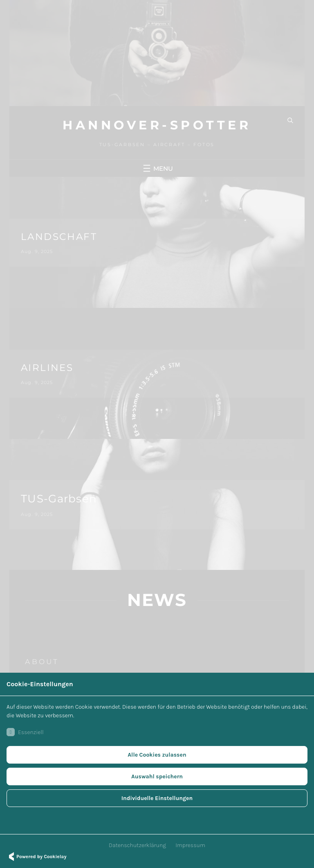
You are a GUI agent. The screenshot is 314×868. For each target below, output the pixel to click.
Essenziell (25, 732)
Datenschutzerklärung (137, 845)
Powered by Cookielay (36, 857)
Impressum (190, 845)
